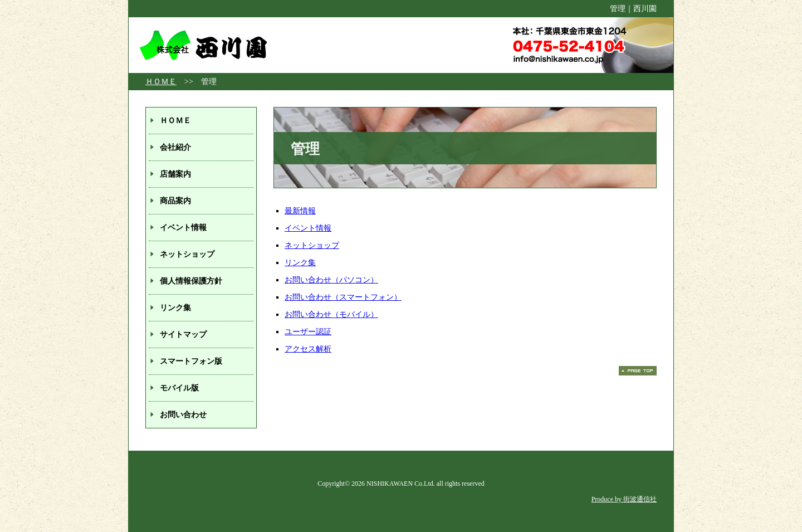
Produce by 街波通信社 (624, 499)
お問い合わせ (183, 415)
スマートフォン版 (191, 361)
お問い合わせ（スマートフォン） (343, 297)
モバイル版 (179, 388)
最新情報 (300, 211)
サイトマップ (183, 335)
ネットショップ (312, 245)
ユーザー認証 (308, 332)
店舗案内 (175, 174)
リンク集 (300, 263)
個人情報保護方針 (191, 281)
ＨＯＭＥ (161, 82)
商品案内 (175, 201)
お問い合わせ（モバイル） (331, 314)
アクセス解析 (308, 349)
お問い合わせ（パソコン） (331, 280)
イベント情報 (308, 228)
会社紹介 (175, 147)
